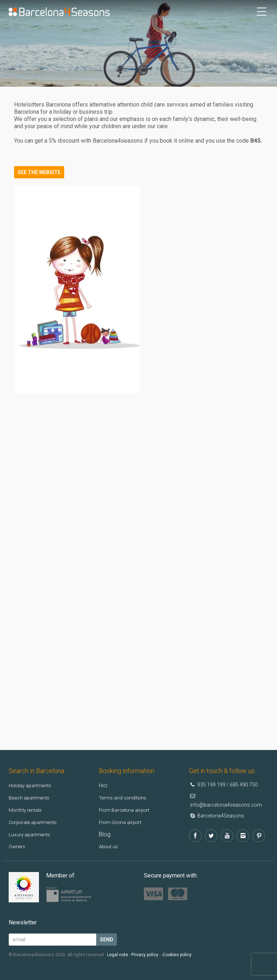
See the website (39, 172)
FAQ (104, 785)
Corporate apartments (37, 822)
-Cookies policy (177, 955)
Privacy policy (145, 955)
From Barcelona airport (128, 810)
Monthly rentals (28, 810)
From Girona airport (124, 822)
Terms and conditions (126, 797)
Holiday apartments (33, 785)
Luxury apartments (32, 834)
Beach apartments (32, 797)
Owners (18, 846)
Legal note (118, 955)
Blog (105, 834)
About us (110, 846)
